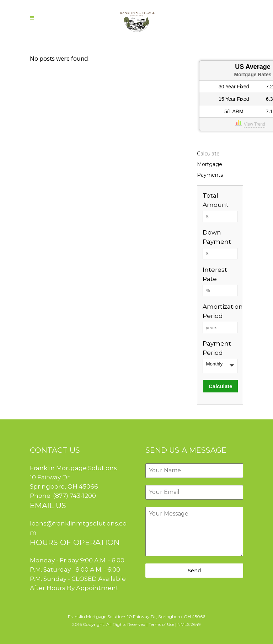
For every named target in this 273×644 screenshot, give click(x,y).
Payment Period (217, 348)
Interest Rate (215, 274)
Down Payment (217, 237)
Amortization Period (220, 311)
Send (194, 571)
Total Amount (216, 200)
